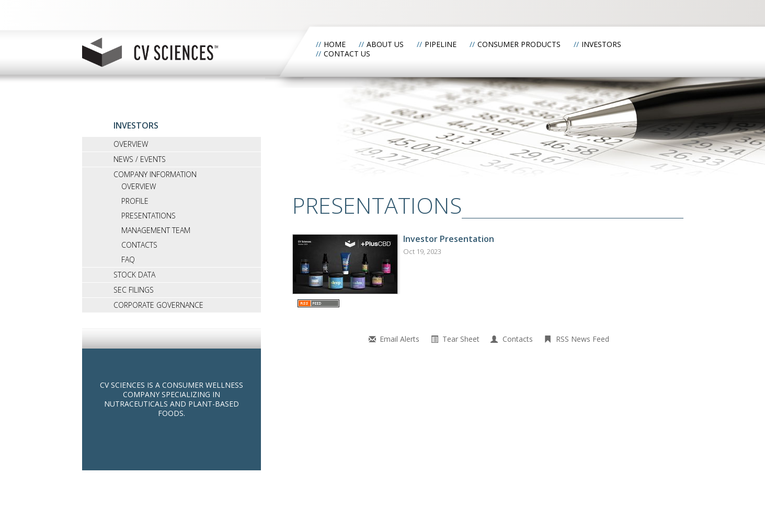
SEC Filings (134, 290)
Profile (135, 201)
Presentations (149, 216)
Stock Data (134, 275)
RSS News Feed (583, 339)
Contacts (139, 245)
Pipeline (441, 44)
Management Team (156, 230)
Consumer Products (519, 44)
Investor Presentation (449, 239)
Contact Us (347, 54)
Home (335, 44)
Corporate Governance (158, 305)
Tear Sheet (461, 339)
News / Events (140, 159)
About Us (385, 44)
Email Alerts (399, 339)
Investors (601, 44)
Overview (131, 144)
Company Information (155, 174)
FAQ (128, 259)
